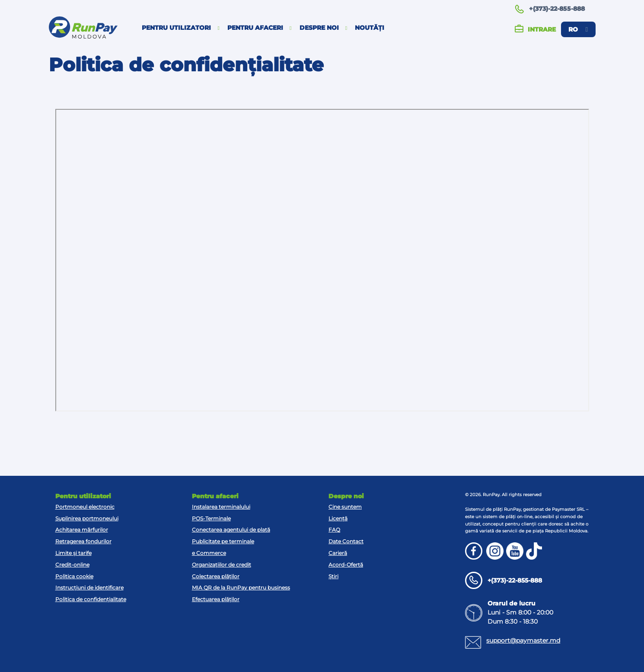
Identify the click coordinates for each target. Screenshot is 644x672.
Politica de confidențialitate (91, 599)
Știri (333, 576)
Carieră (338, 553)
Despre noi (324, 28)
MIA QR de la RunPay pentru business (241, 588)
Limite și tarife (73, 553)
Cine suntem (345, 507)
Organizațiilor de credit (222, 565)
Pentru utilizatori (181, 28)
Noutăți (370, 28)
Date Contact (346, 541)
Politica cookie (74, 576)
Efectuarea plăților (216, 599)
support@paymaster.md (523, 640)
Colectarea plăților (216, 576)
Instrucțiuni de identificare (89, 588)
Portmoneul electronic (85, 507)
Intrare (535, 30)
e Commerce (209, 553)
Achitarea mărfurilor (82, 530)
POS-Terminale (211, 518)
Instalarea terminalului (221, 507)
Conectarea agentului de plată (231, 530)
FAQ (334, 530)
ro (578, 29)
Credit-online (72, 565)
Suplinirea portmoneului (87, 518)
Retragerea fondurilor (83, 541)
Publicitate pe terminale (223, 541)
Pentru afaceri (260, 28)
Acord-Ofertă (346, 565)
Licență (338, 518)
